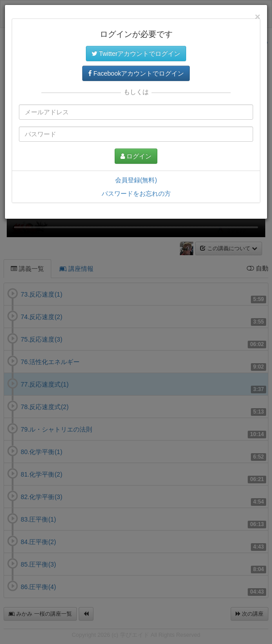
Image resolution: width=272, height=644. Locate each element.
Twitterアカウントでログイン (136, 54)
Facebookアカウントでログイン (136, 73)
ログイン (136, 156)
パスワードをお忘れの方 (136, 194)
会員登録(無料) (136, 180)
